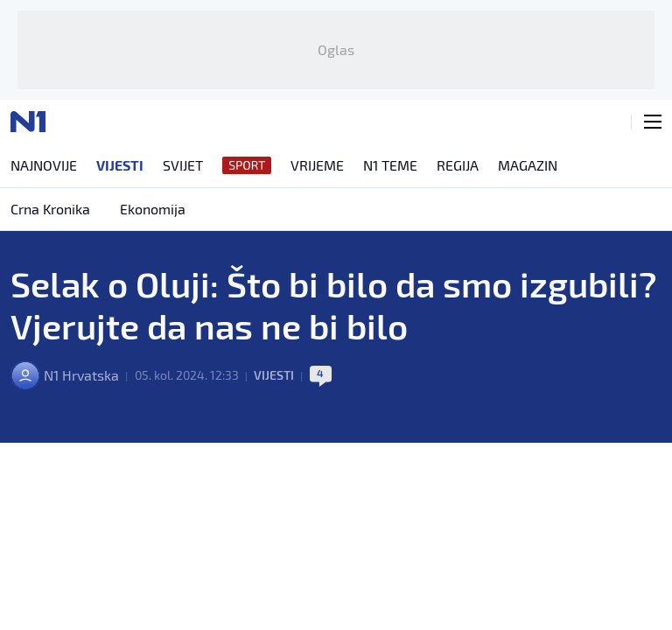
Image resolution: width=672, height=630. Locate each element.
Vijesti (274, 375)
